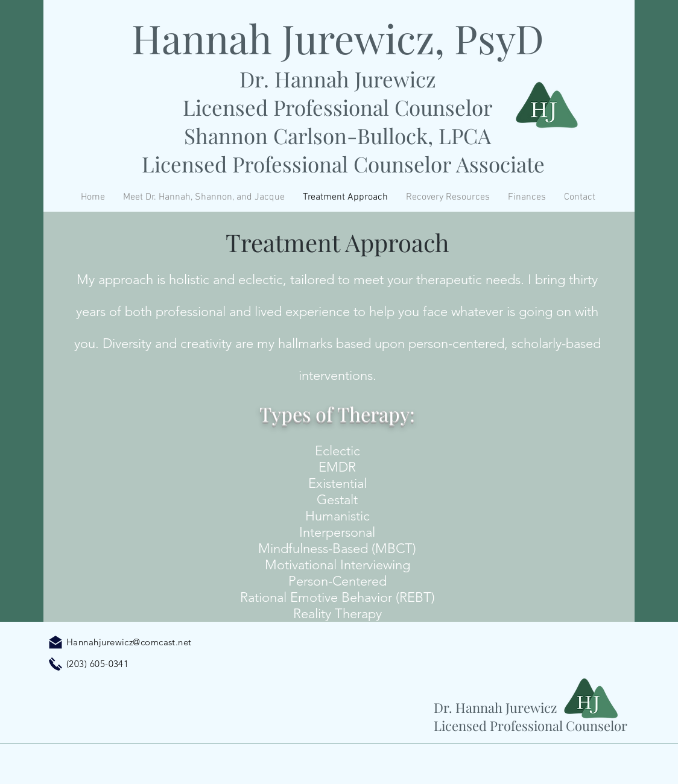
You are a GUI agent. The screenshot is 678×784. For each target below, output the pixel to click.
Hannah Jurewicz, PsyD (338, 38)
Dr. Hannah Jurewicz (338, 79)
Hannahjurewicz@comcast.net (129, 642)
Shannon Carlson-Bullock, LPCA (337, 135)
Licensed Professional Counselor (338, 107)
